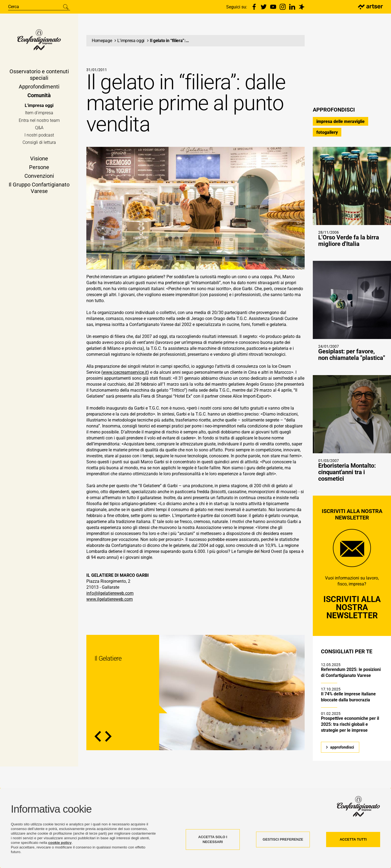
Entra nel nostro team (39, 121)
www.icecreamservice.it (125, 374)
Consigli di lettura (39, 143)
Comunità (39, 96)
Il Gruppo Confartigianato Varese (39, 189)
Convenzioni (39, 177)
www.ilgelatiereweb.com (110, 601)
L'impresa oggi (39, 106)
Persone (39, 168)
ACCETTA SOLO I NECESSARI (213, 839)
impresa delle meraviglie (340, 124)
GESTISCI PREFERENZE (283, 839)
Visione (39, 159)
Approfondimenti (39, 87)
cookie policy (60, 843)
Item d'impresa (39, 114)
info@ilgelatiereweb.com (110, 595)
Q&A (39, 129)
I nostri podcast (39, 136)
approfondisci (342, 749)
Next (108, 739)
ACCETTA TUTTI (353, 839)
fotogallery (327, 134)
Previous (98, 739)
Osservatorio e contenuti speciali (39, 75)
